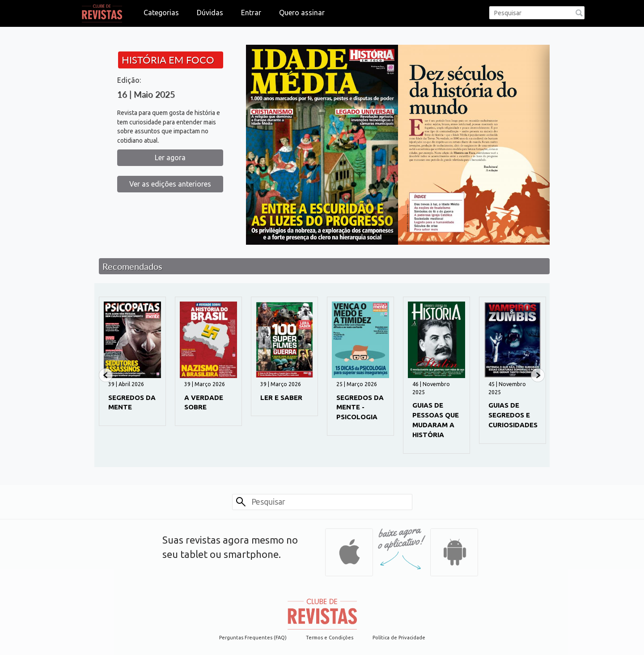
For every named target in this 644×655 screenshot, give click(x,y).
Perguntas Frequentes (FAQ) (253, 638)
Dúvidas (210, 13)
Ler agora (170, 157)
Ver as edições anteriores (170, 184)
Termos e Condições (330, 638)
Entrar (251, 13)
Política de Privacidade (399, 638)
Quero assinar (302, 13)
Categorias (161, 13)
